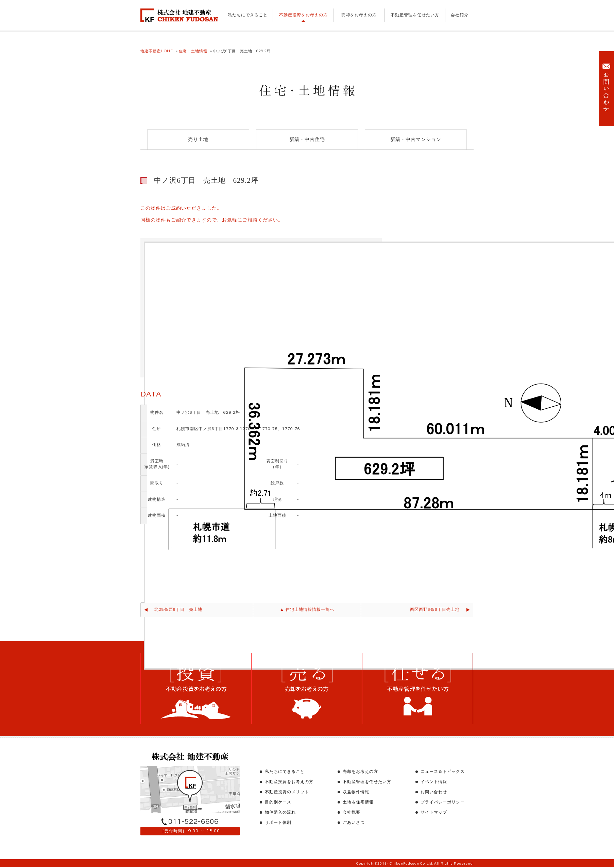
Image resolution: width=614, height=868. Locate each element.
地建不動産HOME (157, 51)
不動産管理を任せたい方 (415, 15)
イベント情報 (434, 782)
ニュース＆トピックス (443, 772)
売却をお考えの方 (359, 15)
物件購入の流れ (280, 812)
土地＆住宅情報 (358, 802)
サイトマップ (434, 812)
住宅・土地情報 (193, 51)
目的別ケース (278, 802)
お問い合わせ (434, 792)
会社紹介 (460, 15)
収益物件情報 (356, 792)
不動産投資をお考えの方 (303, 15)
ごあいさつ (354, 823)
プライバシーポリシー (443, 802)
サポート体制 (278, 823)
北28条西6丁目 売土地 (178, 610)
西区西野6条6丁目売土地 (435, 610)
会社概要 (352, 812)
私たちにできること (248, 15)
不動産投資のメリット (287, 792)
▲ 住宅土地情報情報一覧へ (307, 610)
